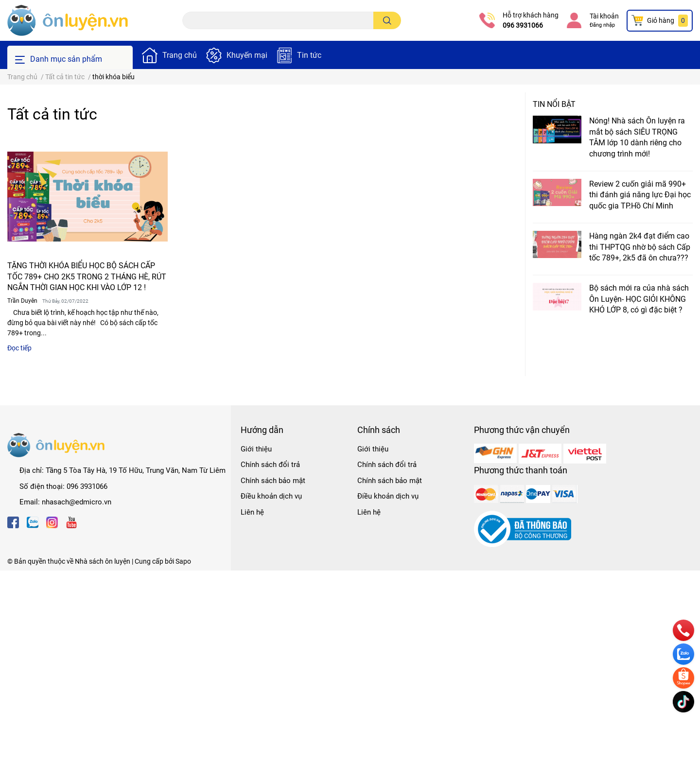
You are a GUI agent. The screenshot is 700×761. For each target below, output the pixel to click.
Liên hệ (252, 512)
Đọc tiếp (19, 348)
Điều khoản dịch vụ (271, 496)
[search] (387, 20)
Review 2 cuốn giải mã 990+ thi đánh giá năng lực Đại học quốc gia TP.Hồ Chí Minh (640, 195)
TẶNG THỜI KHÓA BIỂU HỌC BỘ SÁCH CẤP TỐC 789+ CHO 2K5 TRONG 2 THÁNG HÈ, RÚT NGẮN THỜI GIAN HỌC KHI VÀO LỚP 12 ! (87, 277)
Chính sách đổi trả (270, 465)
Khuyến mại (247, 55)
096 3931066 (523, 25)
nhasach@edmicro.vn (77, 502)
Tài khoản (604, 16)
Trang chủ (180, 55)
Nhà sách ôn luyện (103, 561)
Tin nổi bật (554, 104)
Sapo (183, 561)
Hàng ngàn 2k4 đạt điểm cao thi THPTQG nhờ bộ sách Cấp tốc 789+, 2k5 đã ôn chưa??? (640, 247)
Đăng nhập (602, 25)
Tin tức (309, 55)
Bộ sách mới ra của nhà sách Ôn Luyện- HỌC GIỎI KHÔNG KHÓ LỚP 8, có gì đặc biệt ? (639, 299)
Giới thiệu (256, 449)
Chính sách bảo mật (273, 481)
